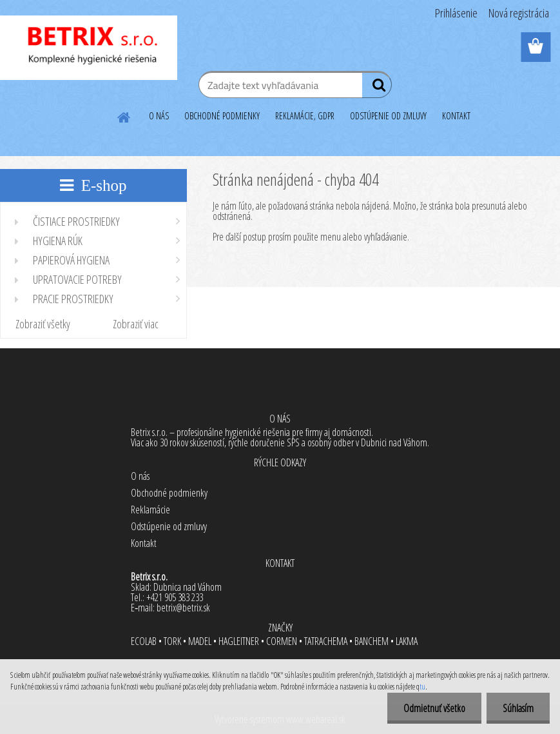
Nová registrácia (519, 13)
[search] (377, 88)
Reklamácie (150, 510)
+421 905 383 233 (175, 597)
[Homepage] (124, 115)
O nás (140, 476)
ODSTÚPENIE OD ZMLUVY (388, 116)
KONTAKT (456, 116)
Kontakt (144, 543)
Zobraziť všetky (43, 324)
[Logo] (89, 48)
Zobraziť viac (136, 324)
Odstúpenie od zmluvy (169, 526)
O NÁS (159, 116)
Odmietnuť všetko (434, 708)
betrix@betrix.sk (183, 608)
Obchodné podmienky (169, 493)
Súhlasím (518, 708)
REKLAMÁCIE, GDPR (305, 116)
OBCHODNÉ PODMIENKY (222, 116)
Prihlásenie (456, 13)
